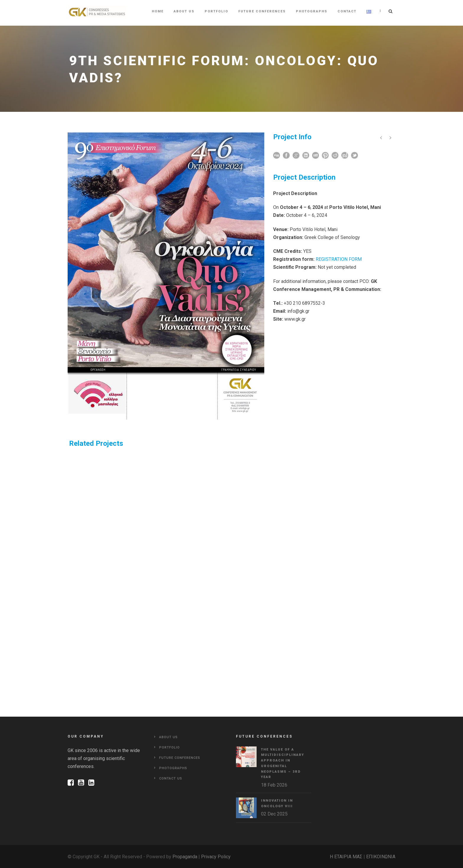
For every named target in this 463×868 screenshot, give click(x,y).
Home (158, 11)
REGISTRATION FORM (339, 259)
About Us (184, 11)
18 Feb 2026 (274, 785)
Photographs (312, 11)
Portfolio (216, 11)
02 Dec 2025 (274, 814)
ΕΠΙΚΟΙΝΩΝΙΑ (381, 857)
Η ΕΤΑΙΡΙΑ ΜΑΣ (346, 857)
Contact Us (171, 778)
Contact (347, 11)
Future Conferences (262, 11)
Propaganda (185, 857)
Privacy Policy (216, 857)
